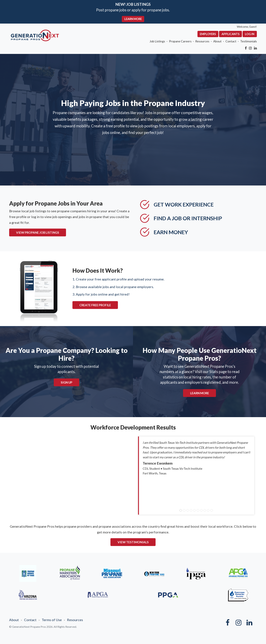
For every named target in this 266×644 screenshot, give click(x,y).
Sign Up (66, 382)
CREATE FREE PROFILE (95, 305)
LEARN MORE (133, 19)
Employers (208, 34)
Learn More (200, 393)
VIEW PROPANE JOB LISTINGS (38, 232)
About (217, 41)
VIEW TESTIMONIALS (133, 542)
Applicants (231, 34)
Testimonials (249, 41)
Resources (202, 41)
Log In (250, 34)
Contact (231, 41)
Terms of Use (52, 620)
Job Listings (157, 41)
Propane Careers (180, 41)
